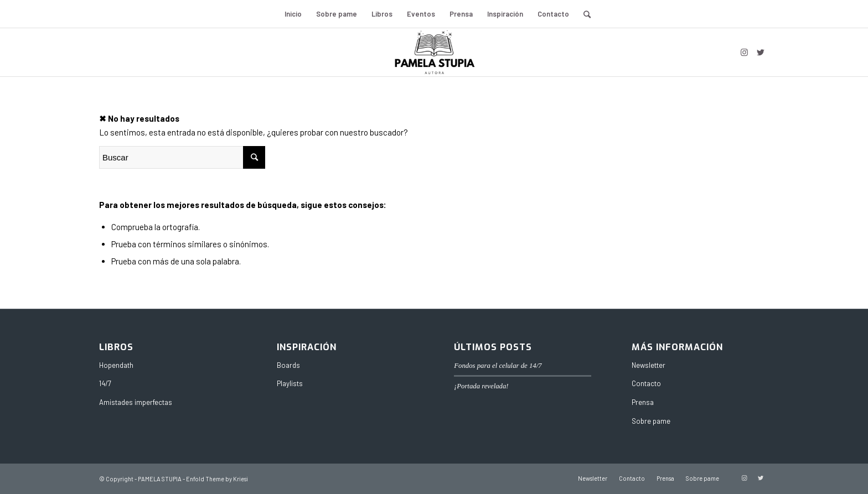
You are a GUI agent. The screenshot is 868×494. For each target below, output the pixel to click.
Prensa (643, 402)
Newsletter (649, 365)
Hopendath (116, 365)
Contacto (646, 383)
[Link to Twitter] (761, 52)
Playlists (290, 383)
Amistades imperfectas (136, 402)
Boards (288, 365)
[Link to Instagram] (744, 52)
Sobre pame (651, 421)
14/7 (105, 383)
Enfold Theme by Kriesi (217, 479)
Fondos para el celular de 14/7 (498, 366)
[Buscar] (583, 14)
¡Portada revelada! (481, 386)
